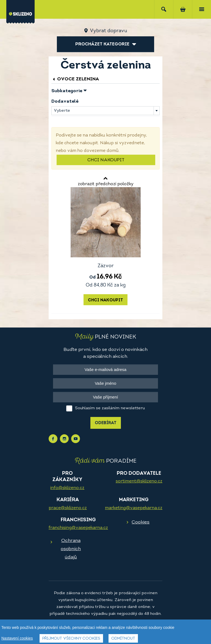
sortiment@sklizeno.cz (139, 481)
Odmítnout (123, 639)
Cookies (141, 522)
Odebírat (106, 423)
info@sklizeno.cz (67, 488)
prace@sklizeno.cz (68, 508)
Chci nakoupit (106, 160)
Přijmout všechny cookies (71, 639)
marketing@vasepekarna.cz (134, 508)
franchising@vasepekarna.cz (78, 528)
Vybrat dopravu (108, 31)
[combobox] (105, 111)
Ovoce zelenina (75, 79)
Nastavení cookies (17, 638)
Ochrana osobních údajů (71, 549)
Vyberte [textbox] (62, 111)
